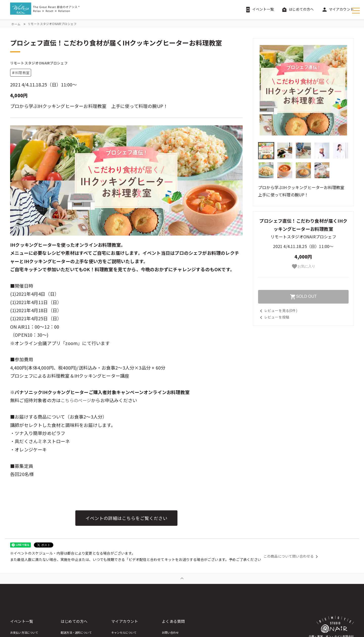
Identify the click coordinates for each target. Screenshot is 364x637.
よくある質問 (225, 623)
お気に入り (303, 266)
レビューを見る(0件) (278, 310)
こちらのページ (77, 402)
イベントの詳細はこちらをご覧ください (126, 520)
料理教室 (22, 75)
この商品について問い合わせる (292, 558)
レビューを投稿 (274, 317)
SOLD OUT (303, 297)
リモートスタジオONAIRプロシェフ (52, 24)
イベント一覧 (259, 9)
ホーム (16, 24)
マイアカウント (338, 9)
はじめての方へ (298, 9)
